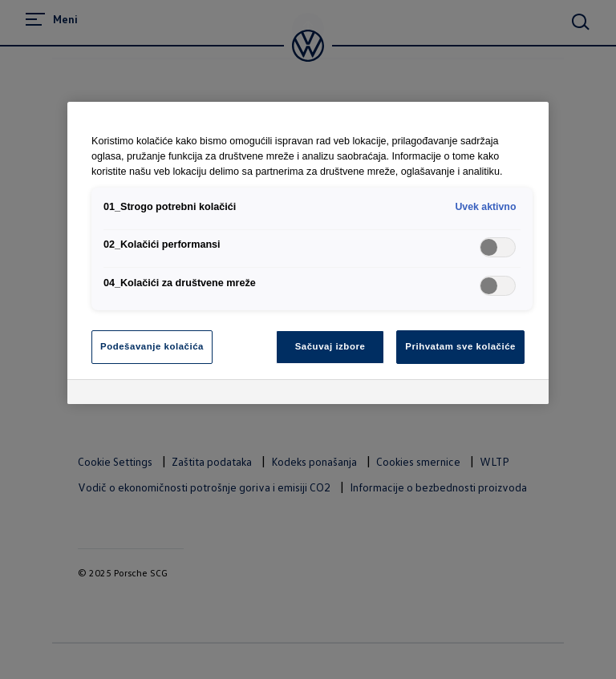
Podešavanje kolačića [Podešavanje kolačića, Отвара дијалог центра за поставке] (152, 346)
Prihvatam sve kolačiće (460, 346)
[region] (308, 253)
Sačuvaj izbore (330, 346)
